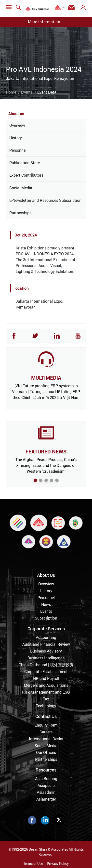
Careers (46, 732)
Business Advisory (46, 651)
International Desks (46, 739)
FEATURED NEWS (46, 451)
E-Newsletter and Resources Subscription (45, 200)
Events (27, 92)
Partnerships (20, 213)
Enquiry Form (46, 725)
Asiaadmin (46, 792)
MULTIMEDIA (46, 378)
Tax (46, 699)
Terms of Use (33, 863)
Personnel (18, 150)
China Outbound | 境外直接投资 (46, 665)
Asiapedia (46, 785)
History (16, 138)
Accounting (46, 637)
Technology (46, 706)
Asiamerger (46, 799)
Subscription (46, 618)
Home (11, 92)
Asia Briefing (46, 779)
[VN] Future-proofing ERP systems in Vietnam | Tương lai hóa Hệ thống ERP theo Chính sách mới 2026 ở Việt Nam (46, 392)
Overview (17, 125)
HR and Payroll (46, 678)
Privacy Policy (58, 863)
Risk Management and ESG (46, 692)
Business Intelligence (46, 658)
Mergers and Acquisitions (46, 685)
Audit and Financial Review (46, 644)
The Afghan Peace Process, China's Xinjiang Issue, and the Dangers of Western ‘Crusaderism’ (46, 465)
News (46, 604)
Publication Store (25, 163)
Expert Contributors (26, 175)
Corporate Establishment (46, 672)
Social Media (21, 188)
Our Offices (46, 752)
